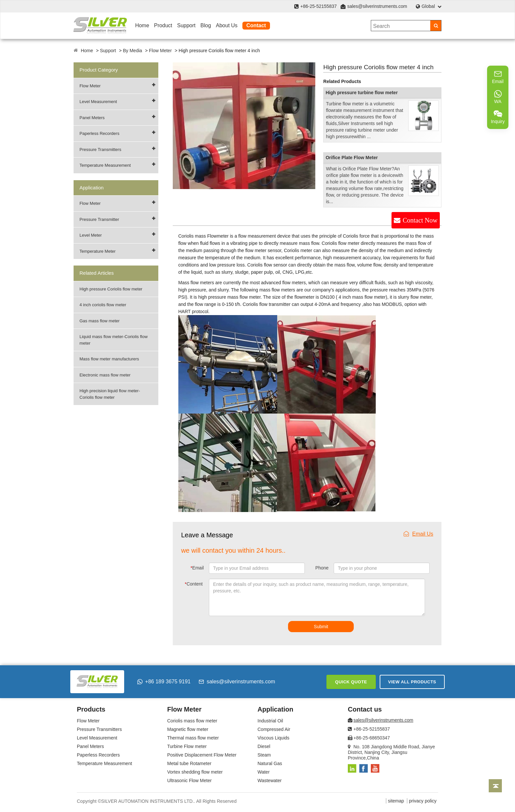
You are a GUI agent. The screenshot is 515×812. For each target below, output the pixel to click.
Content (194, 584)
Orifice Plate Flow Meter (352, 158)
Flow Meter (160, 51)
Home (142, 25)
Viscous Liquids (273, 738)
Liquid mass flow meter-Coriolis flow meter (113, 340)
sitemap (396, 801)
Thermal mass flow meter (193, 738)
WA (498, 97)
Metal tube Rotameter (189, 763)
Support (186, 25)
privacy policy (423, 801)
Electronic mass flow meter (105, 375)
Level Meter (91, 235)
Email (197, 568)
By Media (132, 51)
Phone (322, 568)
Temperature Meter (98, 251)
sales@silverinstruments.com (377, 6)
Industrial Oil (270, 721)
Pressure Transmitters (100, 150)
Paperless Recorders (99, 133)
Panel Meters (92, 118)
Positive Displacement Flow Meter (202, 755)
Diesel (264, 746)
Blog (206, 25)
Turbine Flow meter (187, 746)
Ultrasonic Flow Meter (189, 780)
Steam (264, 755)
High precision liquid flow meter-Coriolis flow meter (110, 394)
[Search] (436, 26)
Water (264, 772)
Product (163, 25)
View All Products (412, 682)
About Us (227, 25)
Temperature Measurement (105, 165)
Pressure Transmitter (99, 219)
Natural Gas (270, 763)
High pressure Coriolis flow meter (111, 289)
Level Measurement (98, 102)
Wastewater (269, 780)
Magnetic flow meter (188, 729)
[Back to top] (495, 786)
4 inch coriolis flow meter (103, 305)
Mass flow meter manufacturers (109, 359)
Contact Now (420, 220)
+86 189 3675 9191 (164, 682)
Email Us (418, 534)
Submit (321, 627)
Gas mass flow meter (100, 321)
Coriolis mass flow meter (192, 721)
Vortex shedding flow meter (195, 772)
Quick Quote (351, 682)
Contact (256, 25)
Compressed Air (274, 729)
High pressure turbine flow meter (361, 93)
